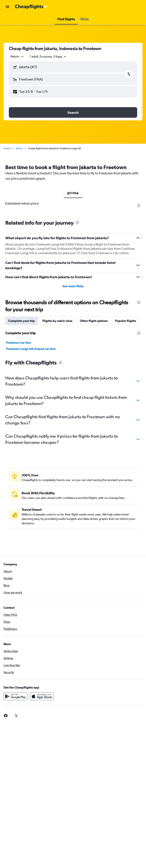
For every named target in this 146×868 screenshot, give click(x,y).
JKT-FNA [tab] (73, 193)
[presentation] (139, 205)
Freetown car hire (19, 343)
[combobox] (17, 56)
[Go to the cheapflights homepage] (31, 7)
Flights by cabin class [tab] (57, 321)
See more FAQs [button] (73, 286)
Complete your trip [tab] (22, 321)
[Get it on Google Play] (15, 696)
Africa (19, 148)
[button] (7, 7)
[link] (6, 716)
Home (7, 148)
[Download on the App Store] (42, 696)
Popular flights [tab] (125, 321)
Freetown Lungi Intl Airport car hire (31, 349)
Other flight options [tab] (94, 321)
